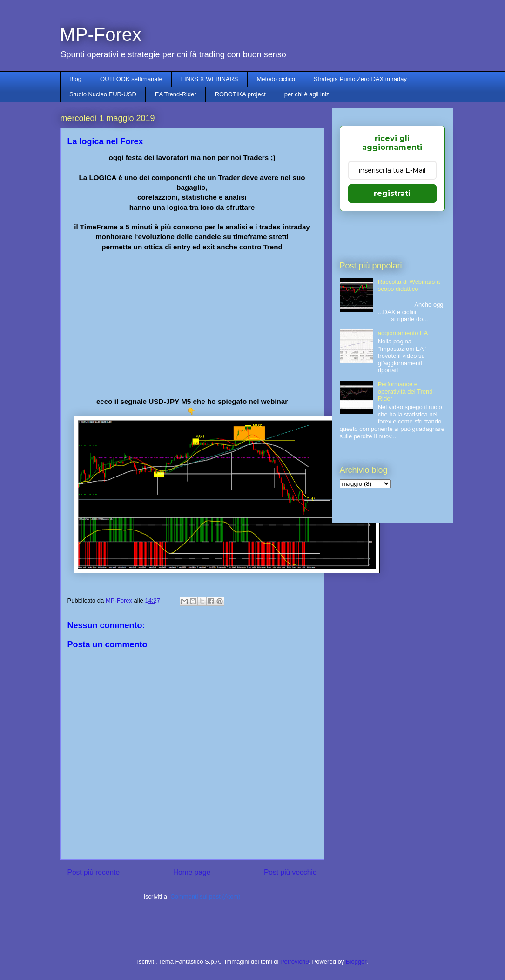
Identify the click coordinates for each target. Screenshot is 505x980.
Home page (192, 872)
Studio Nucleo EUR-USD (103, 94)
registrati (392, 193)
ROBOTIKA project (240, 94)
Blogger (356, 962)
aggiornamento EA (403, 333)
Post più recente (94, 872)
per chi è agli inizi (308, 94)
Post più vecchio (290, 872)
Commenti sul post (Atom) (205, 896)
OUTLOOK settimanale (131, 79)
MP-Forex (101, 34)
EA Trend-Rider (176, 94)
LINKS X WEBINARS (210, 79)
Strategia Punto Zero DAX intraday (360, 79)
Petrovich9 (294, 962)
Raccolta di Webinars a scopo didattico (409, 285)
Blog (75, 79)
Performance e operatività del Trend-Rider (406, 391)
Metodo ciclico (276, 79)
